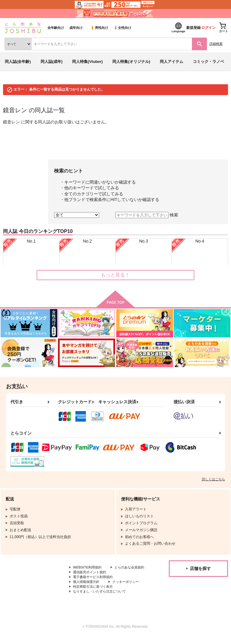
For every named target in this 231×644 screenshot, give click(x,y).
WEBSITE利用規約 (88, 568)
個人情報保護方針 (87, 588)
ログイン (208, 28)
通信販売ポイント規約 (91, 578)
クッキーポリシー (129, 588)
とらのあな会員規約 (89, 573)
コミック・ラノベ (208, 62)
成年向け (76, 28)
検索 (174, 215)
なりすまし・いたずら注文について (102, 598)
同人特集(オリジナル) (131, 62)
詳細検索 (216, 44)
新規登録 (193, 28)
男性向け (99, 28)
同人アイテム (172, 62)
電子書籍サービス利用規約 (95, 583)
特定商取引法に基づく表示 (95, 593)
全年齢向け (56, 28)
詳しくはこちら (213, 479)
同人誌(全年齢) (18, 62)
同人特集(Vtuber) (87, 62)
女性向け (122, 28)
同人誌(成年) (52, 62)
